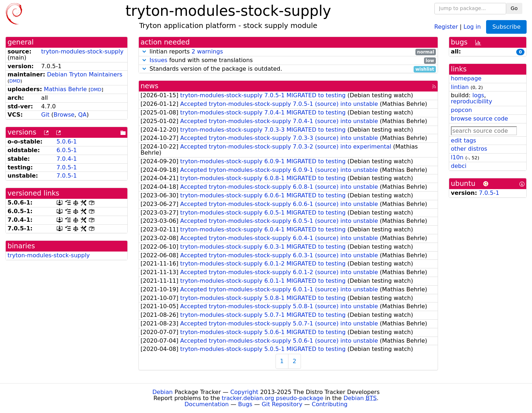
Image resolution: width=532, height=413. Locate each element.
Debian (163, 392)
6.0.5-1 (67, 150)
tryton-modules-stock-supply (82, 51)
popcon (462, 110)
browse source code (479, 119)
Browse (64, 115)
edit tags (463, 140)
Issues (159, 60)
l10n (457, 157)
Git (45, 115)
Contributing (330, 404)
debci (459, 166)
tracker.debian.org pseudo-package (272, 398)
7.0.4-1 (67, 159)
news (150, 86)
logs (478, 95)
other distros (469, 149)
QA (83, 115)
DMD (15, 81)
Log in (472, 26)
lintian (460, 87)
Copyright (244, 392)
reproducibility (472, 101)
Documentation (206, 404)
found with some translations (288, 60)
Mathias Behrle (65, 89)
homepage (466, 78)
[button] (144, 51)
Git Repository (282, 404)
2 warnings (207, 51)
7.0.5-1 (67, 167)
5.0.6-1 (67, 142)
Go (514, 8)
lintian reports (288, 52)
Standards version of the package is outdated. (288, 69)
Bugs (245, 404)
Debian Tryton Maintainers (85, 74)
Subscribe (506, 27)
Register (446, 26)
